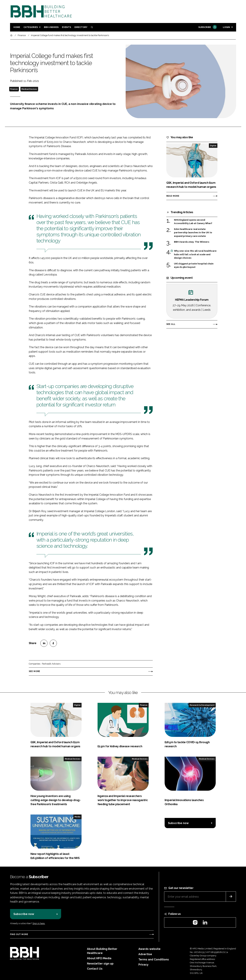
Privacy (143, 965)
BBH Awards (51, 27)
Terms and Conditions (154, 959)
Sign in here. (39, 923)
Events (66, 27)
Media (77, 817)
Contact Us (95, 969)
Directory (81, 27)
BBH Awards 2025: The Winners (192, 242)
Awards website (149, 949)
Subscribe (207, 27)
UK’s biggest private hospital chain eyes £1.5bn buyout (194, 266)
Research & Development (202, 705)
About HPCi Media (99, 958)
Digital (213, 146)
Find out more (19, 934)
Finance (14, 89)
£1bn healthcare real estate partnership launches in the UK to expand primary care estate (193, 233)
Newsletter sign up (100, 964)
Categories (31, 27)
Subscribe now (178, 823)
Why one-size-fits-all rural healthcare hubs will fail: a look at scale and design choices (195, 254)
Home (17, 27)
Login (226, 27)
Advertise (145, 954)
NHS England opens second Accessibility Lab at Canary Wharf (193, 222)
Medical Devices (29, 89)
